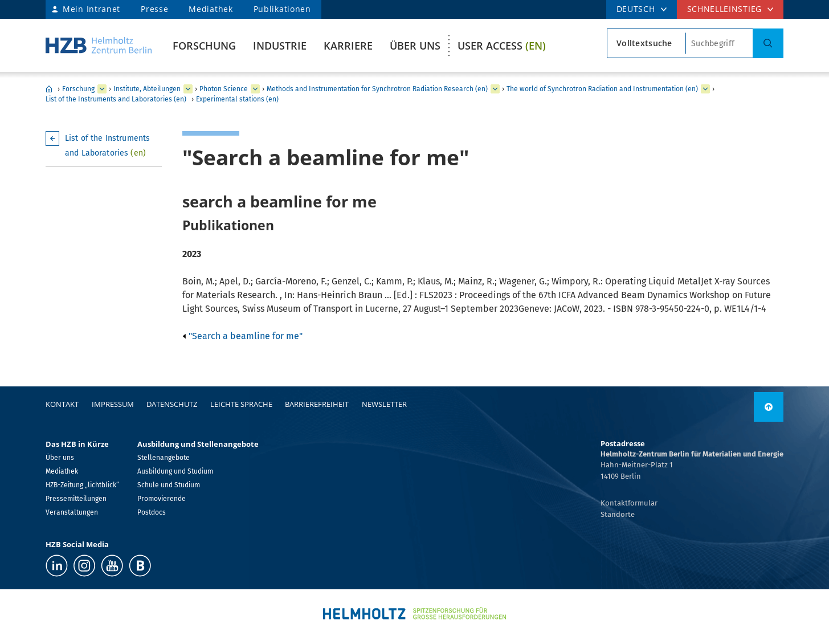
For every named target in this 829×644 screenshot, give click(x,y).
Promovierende (162, 499)
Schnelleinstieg (725, 9)
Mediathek (211, 9)
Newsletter (384, 404)
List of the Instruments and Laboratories (107, 146)
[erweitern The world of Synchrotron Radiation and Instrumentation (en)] (705, 89)
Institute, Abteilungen (147, 89)
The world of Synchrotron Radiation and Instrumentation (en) (602, 89)
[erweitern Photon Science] (255, 89)
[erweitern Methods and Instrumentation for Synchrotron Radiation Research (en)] (495, 89)
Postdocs (152, 512)
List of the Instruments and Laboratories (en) (116, 99)
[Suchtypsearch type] (646, 43)
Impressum (113, 404)
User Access (502, 46)
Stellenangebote (164, 458)
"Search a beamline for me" (242, 336)
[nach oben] (769, 407)
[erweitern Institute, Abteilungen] (188, 89)
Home (49, 89)
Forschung (204, 46)
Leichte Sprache (241, 404)
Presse (154, 9)
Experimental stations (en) (237, 99)
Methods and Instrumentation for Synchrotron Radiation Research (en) (377, 89)
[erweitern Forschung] (102, 89)
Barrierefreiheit (317, 404)
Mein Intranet (91, 9)
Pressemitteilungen (76, 499)
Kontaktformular (629, 503)
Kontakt (62, 404)
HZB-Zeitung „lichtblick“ (82, 485)
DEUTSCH (636, 9)
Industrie (280, 46)
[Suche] (768, 43)
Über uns (415, 46)
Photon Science (224, 89)
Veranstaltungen (72, 512)
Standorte (618, 514)
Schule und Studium (169, 485)
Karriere (348, 46)
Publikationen (282, 9)
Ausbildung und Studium (175, 471)
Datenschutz (172, 404)
